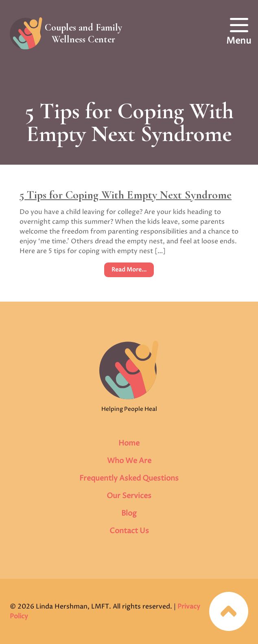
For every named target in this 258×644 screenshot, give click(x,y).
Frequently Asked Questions (129, 478)
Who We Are (129, 461)
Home (129, 443)
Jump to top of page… (229, 611)
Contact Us (129, 531)
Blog (129, 513)
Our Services (129, 496)
